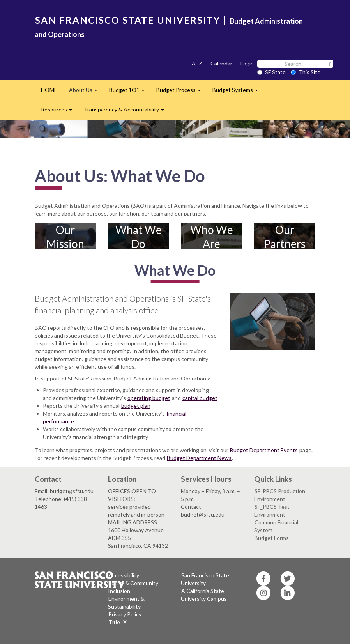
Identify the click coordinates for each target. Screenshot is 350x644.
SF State (271, 72)
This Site (306, 72)
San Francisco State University (205, 579)
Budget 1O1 (130, 92)
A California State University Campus (204, 595)
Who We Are (212, 237)
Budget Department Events (264, 450)
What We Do (139, 237)
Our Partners (285, 237)
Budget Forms (272, 538)
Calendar (221, 63)
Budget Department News (199, 458)
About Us (86, 92)
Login (247, 63)
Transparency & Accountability (127, 112)
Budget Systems (238, 92)
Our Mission (65, 237)
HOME (49, 90)
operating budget (149, 398)
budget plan (136, 406)
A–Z (197, 63)
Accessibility (124, 575)
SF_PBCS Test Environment (272, 510)
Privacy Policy (125, 614)
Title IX (118, 622)
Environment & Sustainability (126, 602)
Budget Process (181, 92)
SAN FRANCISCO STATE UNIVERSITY (128, 20)
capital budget (200, 398)
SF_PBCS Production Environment (280, 495)
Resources (59, 112)
